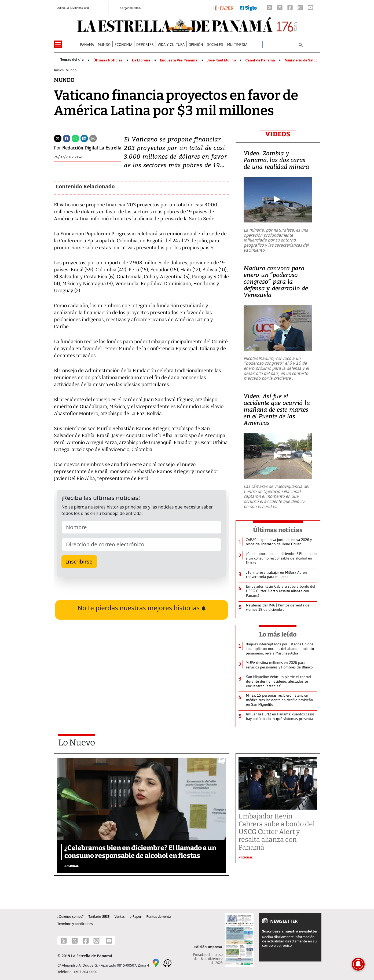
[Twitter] (58, 138)
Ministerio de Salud (301, 60)
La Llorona (141, 60)
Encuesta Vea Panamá (179, 60)
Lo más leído (278, 634)
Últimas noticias (278, 530)
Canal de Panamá (260, 60)
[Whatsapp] (75, 138)
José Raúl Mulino (221, 60)
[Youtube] (310, 8)
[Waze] (167, 963)
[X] (280, 8)
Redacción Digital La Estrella (92, 148)
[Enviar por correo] (93, 138)
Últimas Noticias (108, 60)
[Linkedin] (84, 138)
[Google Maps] (156, 963)
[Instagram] (300, 8)
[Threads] (270, 8)
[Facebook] (290, 8)
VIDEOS (278, 134)
